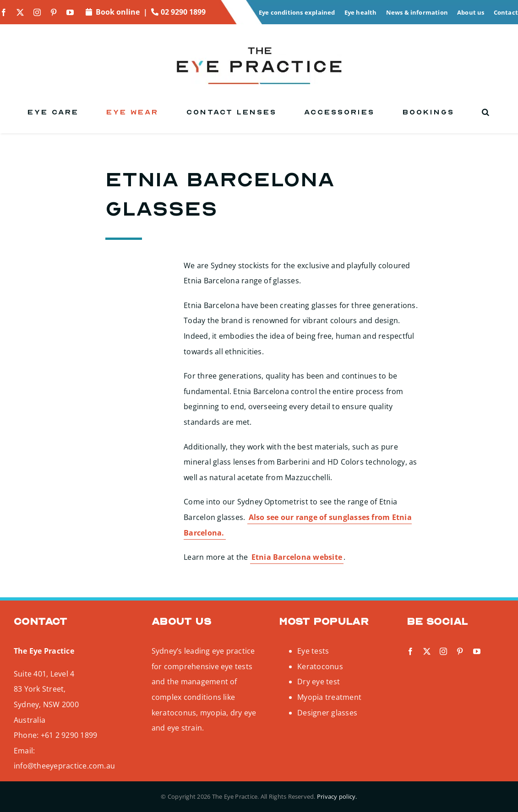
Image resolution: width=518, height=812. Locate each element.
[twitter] (20, 12)
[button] (486, 112)
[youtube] (70, 12)
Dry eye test (319, 682)
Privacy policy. (337, 796)
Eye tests (313, 651)
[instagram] (37, 12)
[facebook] (4, 12)
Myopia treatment (329, 697)
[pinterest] (54, 12)
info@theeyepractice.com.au (64, 766)
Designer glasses (327, 713)
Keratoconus (320, 666)
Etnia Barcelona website (297, 557)
